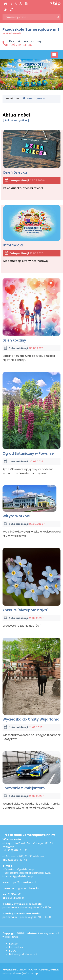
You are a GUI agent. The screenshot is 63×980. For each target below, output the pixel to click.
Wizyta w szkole (29, 502)
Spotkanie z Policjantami (32, 771)
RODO (13, 951)
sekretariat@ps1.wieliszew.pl (34, 873)
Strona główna (34, 98)
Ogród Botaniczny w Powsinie (32, 414)
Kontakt (14, 944)
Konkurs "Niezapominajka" (32, 580)
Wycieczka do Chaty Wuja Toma (32, 680)
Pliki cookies (16, 947)
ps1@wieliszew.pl (25, 869)
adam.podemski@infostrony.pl (20, 973)
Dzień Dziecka (32, 152)
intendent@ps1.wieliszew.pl (18, 876)
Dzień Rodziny (32, 310)
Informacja (32, 226)
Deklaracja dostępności (23, 954)
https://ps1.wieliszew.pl (23, 882)
